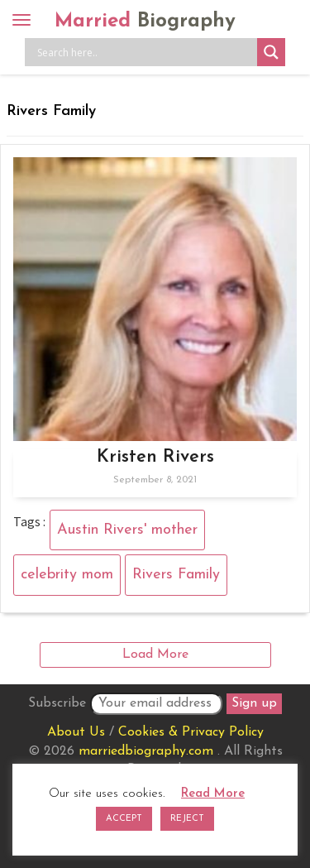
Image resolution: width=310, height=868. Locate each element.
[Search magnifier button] (271, 52)
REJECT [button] (187, 819)
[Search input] (145, 52)
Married (145, 22)
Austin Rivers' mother (127, 530)
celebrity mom (67, 575)
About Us (76, 732)
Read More (213, 794)
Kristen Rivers (155, 457)
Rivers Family (176, 575)
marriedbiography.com (146, 751)
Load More (155, 655)
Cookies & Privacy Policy (191, 732)
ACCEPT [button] (124, 819)
